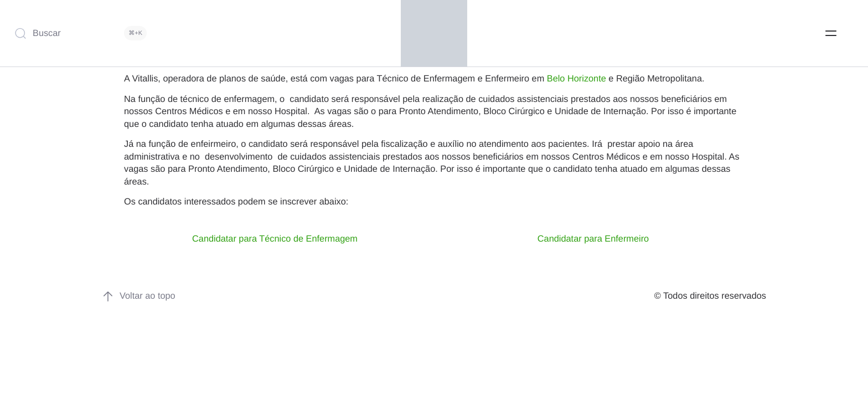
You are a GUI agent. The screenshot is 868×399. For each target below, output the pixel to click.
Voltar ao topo (139, 296)
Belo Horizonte (577, 79)
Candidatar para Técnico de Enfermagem (275, 239)
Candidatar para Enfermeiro (593, 239)
